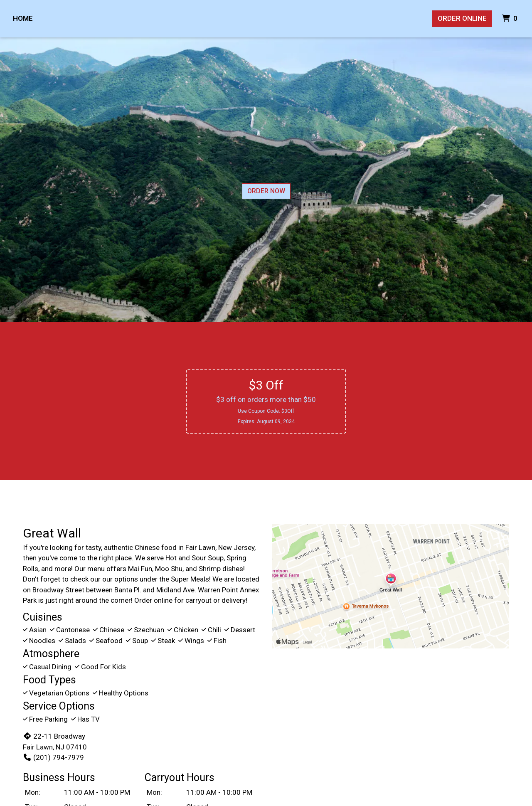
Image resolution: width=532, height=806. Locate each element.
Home (23, 18)
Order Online (462, 18)
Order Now (266, 191)
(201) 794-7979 (53, 757)
